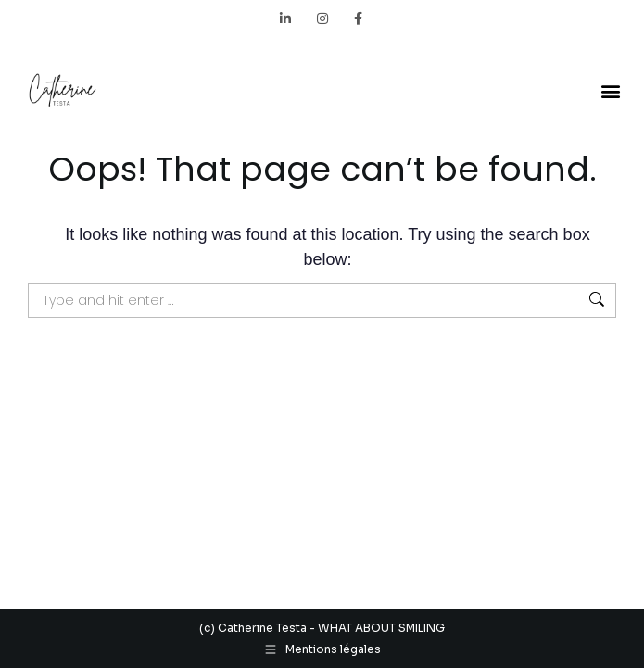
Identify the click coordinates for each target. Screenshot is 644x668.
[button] (610, 90)
